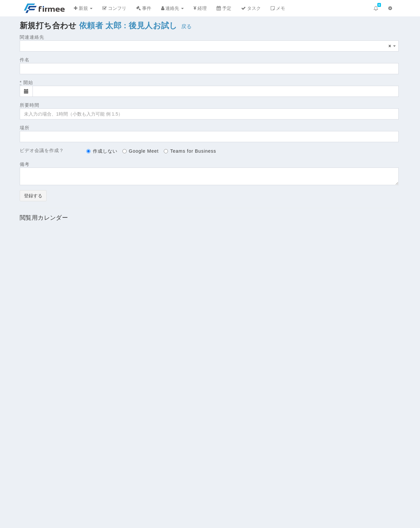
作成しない (102, 151)
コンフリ (114, 8)
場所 (25, 128)
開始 (26, 82)
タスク (251, 8)
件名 (25, 60)
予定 (224, 8)
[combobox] (209, 46)
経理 (200, 8)
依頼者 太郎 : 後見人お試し (128, 25)
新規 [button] (83, 8)
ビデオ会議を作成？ (42, 150)
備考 (25, 164)
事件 (144, 8)
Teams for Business (190, 151)
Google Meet (141, 151)
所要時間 (30, 105)
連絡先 (173, 8)
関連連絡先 (32, 37)
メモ (278, 8)
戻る (187, 26)
